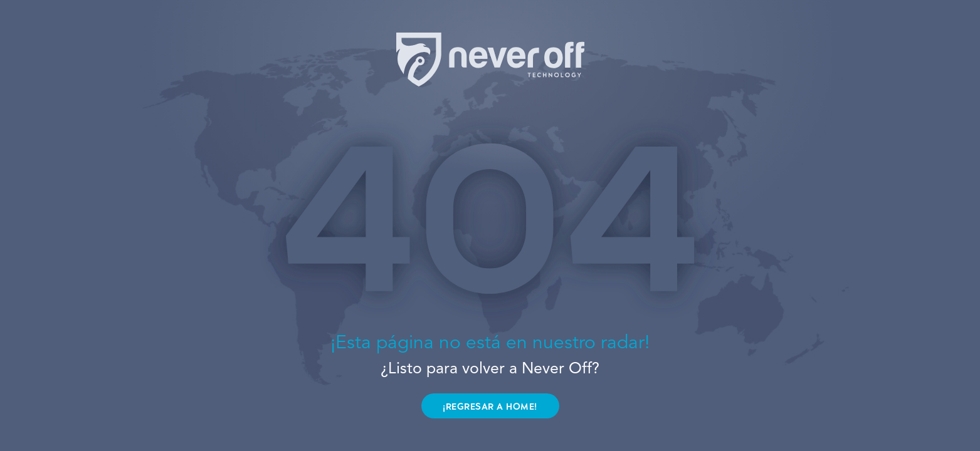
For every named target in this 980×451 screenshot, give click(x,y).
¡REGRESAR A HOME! (490, 407)
